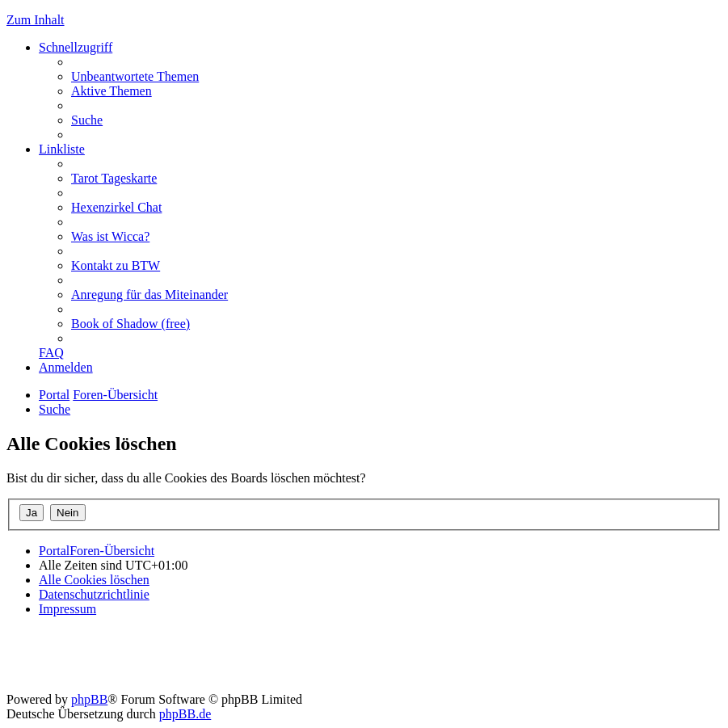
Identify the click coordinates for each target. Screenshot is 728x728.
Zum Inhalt (36, 20)
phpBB (89, 699)
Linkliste (62, 149)
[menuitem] (135, 76)
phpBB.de (185, 714)
